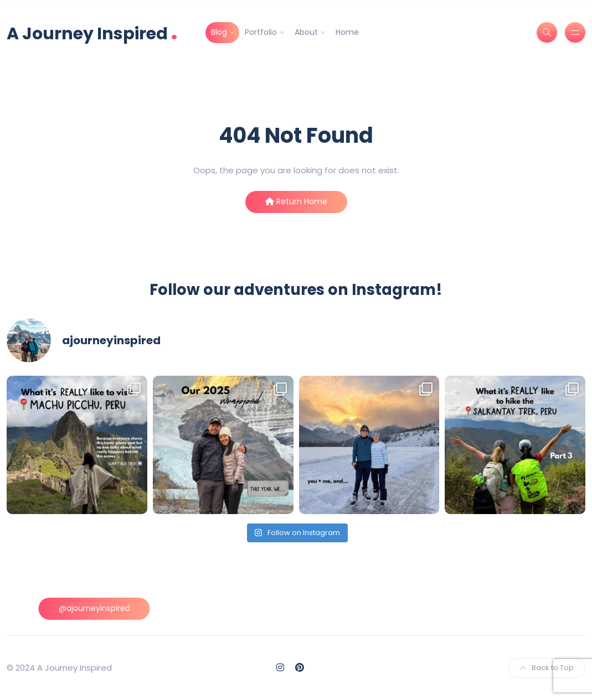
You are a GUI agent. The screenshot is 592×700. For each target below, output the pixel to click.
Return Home (296, 201)
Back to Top (547, 668)
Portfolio (261, 32)
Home (347, 32)
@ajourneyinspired (94, 608)
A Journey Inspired (92, 32)
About (306, 32)
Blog (219, 32)
